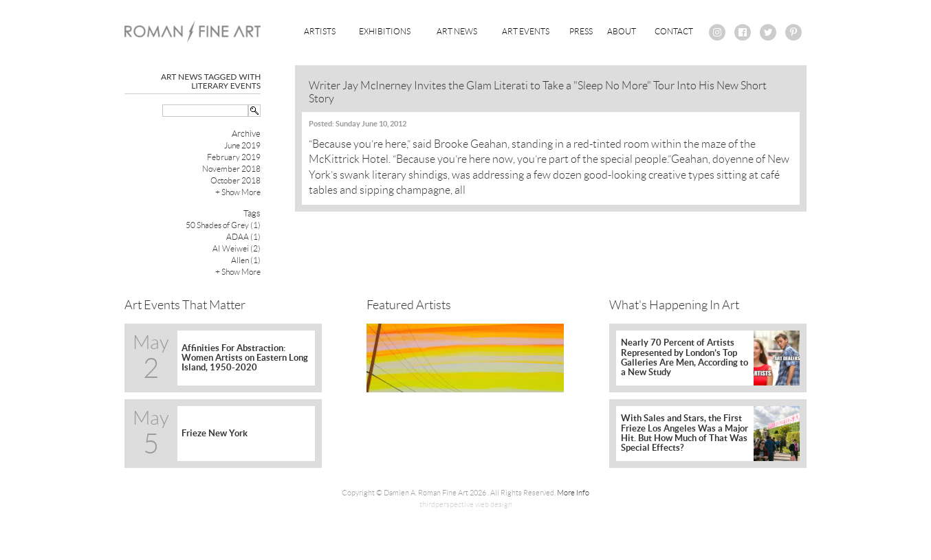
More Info (573, 493)
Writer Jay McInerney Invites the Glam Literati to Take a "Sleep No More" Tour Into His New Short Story (538, 92)
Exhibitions (385, 31)
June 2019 (242, 145)
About (622, 31)
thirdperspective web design (466, 504)
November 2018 (231, 169)
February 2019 (234, 157)
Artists (320, 31)
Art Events (526, 31)
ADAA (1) (243, 237)
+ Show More (238, 192)
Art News (457, 31)
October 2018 (236, 180)
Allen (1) (246, 260)
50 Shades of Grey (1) (223, 225)
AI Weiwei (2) (237, 248)
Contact (674, 31)
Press (581, 31)
